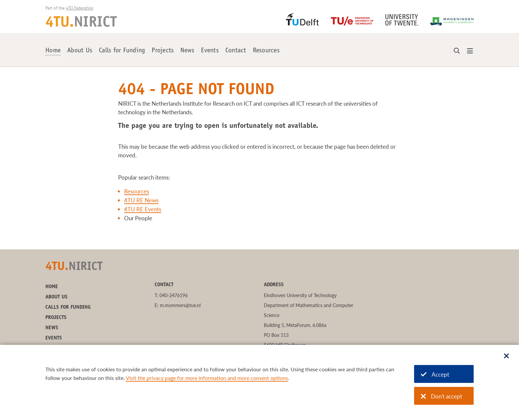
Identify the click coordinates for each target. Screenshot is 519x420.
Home (53, 51)
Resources (266, 51)
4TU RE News (141, 200)
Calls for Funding (122, 51)
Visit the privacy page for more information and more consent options (207, 378)
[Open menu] (470, 51)
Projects (163, 51)
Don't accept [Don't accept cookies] (441, 396)
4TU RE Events (143, 209)
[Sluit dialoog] (506, 356)
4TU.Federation (80, 9)
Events (210, 51)
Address (274, 285)
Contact (236, 51)
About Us (80, 51)
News (187, 51)
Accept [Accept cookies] (435, 374)
